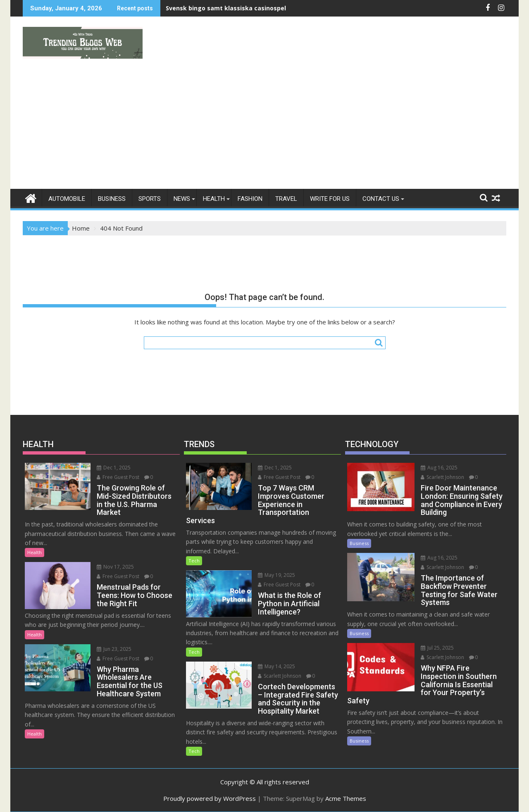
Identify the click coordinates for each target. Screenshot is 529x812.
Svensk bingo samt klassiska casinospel (226, 8)
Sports (150, 199)
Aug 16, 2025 (439, 468)
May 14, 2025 (276, 666)
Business (112, 199)
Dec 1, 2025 (114, 468)
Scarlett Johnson (280, 676)
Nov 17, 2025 (115, 567)
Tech (194, 561)
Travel (286, 199)
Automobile (67, 199)
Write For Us (330, 199)
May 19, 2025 (276, 575)
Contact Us (381, 199)
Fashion (250, 199)
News (182, 199)
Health (214, 199)
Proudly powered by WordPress (210, 798)
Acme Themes (346, 798)
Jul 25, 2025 (437, 648)
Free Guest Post (118, 477)
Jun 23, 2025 (114, 649)
